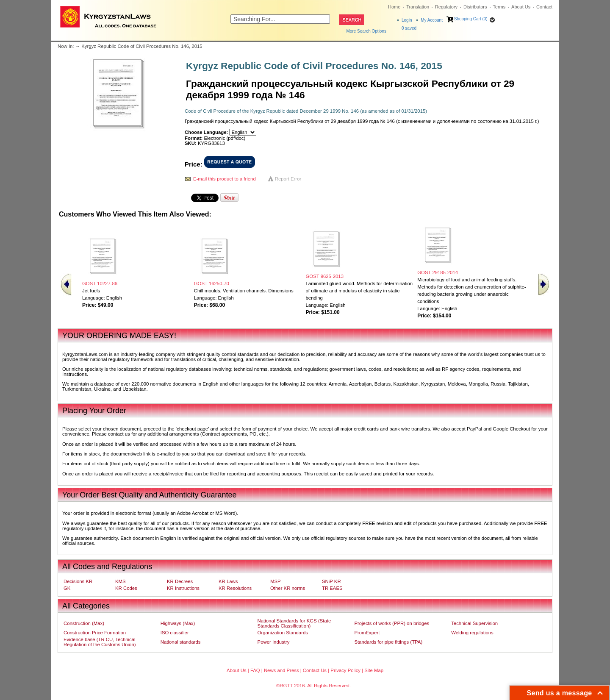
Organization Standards (283, 633)
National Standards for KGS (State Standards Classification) (294, 623)
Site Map (374, 670)
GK (67, 588)
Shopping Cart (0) (471, 19)
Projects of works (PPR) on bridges (392, 623)
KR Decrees (180, 581)
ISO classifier (175, 633)
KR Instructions (183, 588)
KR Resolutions (235, 588)
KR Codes (126, 588)
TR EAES (332, 588)
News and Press (281, 670)
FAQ (255, 670)
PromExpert (367, 633)
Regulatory (446, 7)
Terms (499, 7)
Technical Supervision (474, 623)
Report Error (288, 179)
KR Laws (228, 581)
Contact (544, 7)
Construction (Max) (84, 623)
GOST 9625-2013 (325, 276)
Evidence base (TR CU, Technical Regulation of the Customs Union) (100, 642)
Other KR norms (288, 588)
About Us (521, 7)
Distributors (475, 7)
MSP (276, 581)
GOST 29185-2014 (438, 272)
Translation (418, 7)
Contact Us (315, 670)
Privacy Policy (345, 670)
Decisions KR (78, 581)
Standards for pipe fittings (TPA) (388, 642)
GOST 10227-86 (100, 283)
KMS (121, 581)
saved (409, 28)
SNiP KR (331, 581)
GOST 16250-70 (212, 283)
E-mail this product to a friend (225, 179)
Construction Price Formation (95, 633)
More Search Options (367, 31)
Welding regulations (472, 633)
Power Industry (274, 642)
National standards (181, 642)
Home (394, 7)
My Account (432, 20)
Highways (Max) (178, 623)
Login (407, 20)
